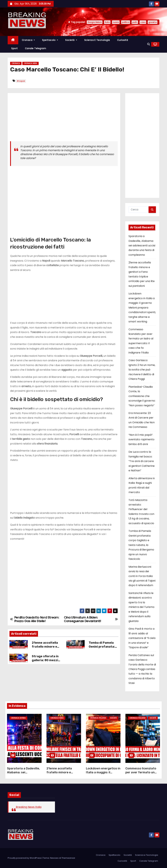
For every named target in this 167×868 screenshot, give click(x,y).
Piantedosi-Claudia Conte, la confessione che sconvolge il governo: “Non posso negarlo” (142, 396)
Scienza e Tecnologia (97, 40)
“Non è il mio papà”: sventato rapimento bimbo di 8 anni (141, 439)
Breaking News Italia (29, 807)
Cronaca (28, 40)
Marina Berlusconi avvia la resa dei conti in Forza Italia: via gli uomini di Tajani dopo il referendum (142, 576)
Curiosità (123, 40)
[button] (149, 44)
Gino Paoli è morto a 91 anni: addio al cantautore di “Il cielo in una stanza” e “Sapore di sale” (142, 638)
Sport (15, 48)
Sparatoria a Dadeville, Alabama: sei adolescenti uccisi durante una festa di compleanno (142, 245)
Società (71, 40)
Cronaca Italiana (98, 718)
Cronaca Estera (18, 718)
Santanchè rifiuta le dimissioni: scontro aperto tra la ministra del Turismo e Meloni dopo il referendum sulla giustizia (141, 607)
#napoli (21, 81)
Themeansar (68, 858)
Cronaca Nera (30, 63)
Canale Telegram (36, 48)
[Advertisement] (64, 118)
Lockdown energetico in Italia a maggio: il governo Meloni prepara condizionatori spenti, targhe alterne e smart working (142, 308)
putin (135, 22)
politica (126, 22)
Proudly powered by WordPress (25, 858)
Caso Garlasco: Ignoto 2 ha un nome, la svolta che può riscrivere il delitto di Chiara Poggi (142, 370)
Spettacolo (50, 40)
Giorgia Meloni (95, 22)
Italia (107, 22)
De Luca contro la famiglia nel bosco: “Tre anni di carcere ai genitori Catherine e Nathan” (142, 461)
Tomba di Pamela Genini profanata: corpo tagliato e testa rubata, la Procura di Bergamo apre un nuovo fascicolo (141, 545)
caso (143, 22)
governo (153, 22)
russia (116, 22)
